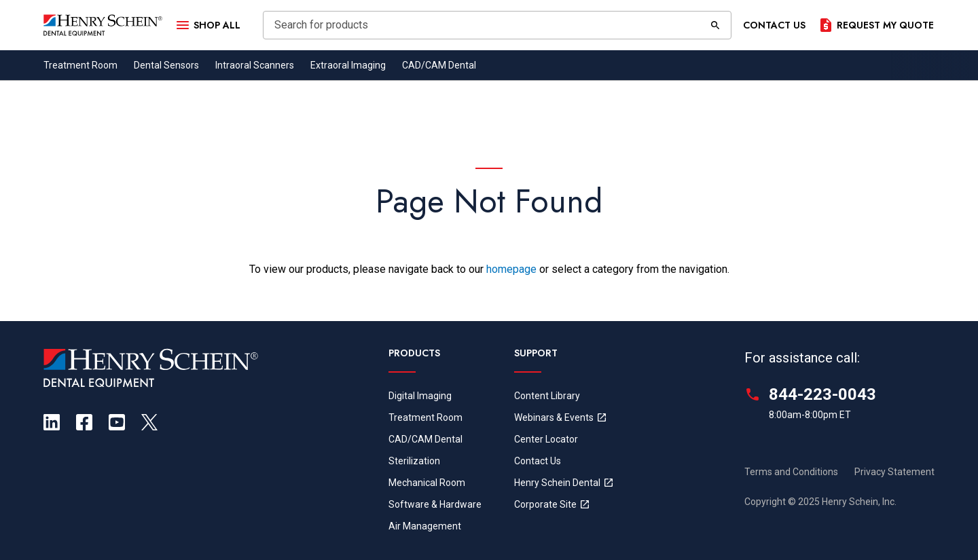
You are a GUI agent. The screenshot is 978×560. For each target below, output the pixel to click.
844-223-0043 (822, 394)
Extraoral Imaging (348, 65)
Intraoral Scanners (255, 65)
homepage (511, 269)
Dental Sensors (166, 65)
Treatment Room (80, 65)
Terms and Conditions (791, 472)
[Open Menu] (207, 25)
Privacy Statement (894, 472)
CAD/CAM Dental (439, 65)
